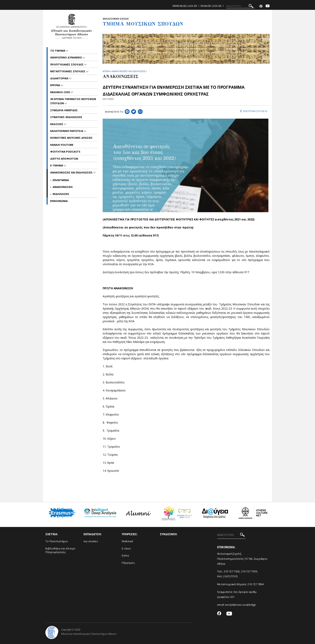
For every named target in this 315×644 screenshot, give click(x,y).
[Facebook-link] (261, 6)
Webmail (127, 541)
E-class (126, 548)
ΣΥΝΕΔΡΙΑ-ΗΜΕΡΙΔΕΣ (64, 110)
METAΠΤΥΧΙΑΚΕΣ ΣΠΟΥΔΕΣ (68, 71)
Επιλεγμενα (61, 180)
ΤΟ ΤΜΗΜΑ (58, 51)
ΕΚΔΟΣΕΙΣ (57, 124)
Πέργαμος (128, 563)
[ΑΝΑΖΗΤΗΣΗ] (240, 6)
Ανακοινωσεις (63, 187)
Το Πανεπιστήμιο (57, 541)
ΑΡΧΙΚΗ (106, 71)
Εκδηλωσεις (61, 194)
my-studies (91, 541)
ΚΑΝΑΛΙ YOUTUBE (62, 145)
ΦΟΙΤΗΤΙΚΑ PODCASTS (65, 152)
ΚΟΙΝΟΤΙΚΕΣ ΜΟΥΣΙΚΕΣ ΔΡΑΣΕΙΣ (71, 138)
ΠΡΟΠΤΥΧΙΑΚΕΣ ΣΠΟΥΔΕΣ (67, 64)
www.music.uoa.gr (185, 6)
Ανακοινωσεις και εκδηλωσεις (72, 172)
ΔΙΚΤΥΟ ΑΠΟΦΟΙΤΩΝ (64, 159)
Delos (126, 555)
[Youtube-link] (268, 6)
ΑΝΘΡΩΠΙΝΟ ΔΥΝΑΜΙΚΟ (66, 57)
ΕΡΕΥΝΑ (55, 85)
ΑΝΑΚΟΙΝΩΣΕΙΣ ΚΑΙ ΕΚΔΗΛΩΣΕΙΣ (129, 71)
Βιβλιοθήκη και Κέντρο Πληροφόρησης (60, 550)
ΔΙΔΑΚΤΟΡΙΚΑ (60, 78)
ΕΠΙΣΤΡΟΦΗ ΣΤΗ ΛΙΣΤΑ (254, 111)
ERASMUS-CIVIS (60, 92)
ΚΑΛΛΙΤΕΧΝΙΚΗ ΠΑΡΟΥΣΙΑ (67, 131)
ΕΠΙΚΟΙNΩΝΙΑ (59, 201)
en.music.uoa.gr (211, 6)
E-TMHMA (57, 165)
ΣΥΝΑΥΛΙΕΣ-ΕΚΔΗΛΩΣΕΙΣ (66, 117)
